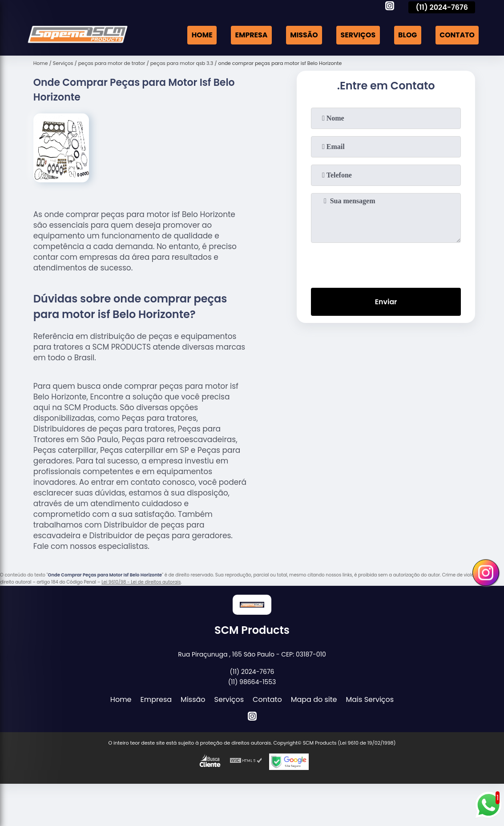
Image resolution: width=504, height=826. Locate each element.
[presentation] (386, 263)
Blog (407, 35)
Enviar (386, 302)
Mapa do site (314, 699)
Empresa (248, 35)
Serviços (356, 35)
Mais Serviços (370, 699)
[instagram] (390, 7)
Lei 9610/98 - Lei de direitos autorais (141, 582)
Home (199, 35)
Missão (302, 35)
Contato (457, 35)
